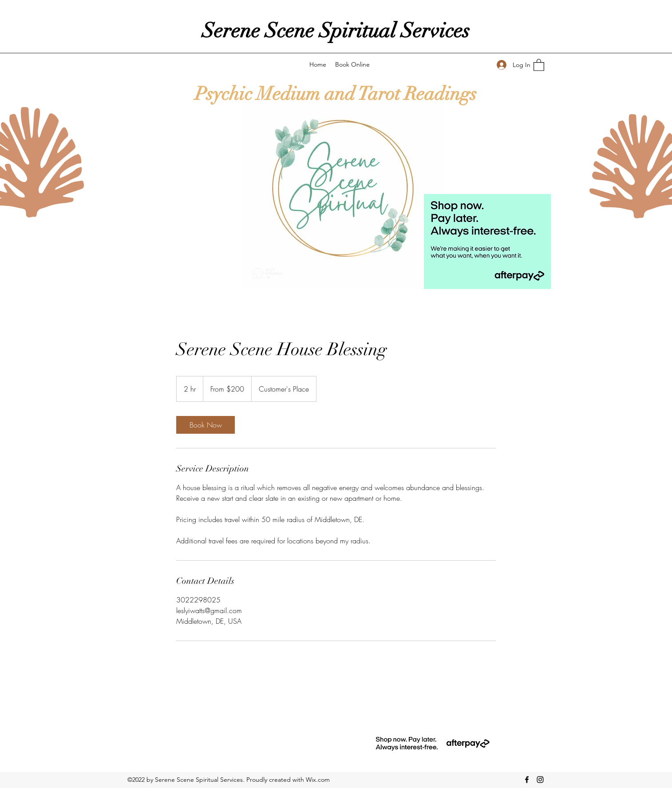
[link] (206, 425)
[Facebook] (527, 780)
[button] (539, 65)
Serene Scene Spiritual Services (336, 31)
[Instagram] (540, 780)
